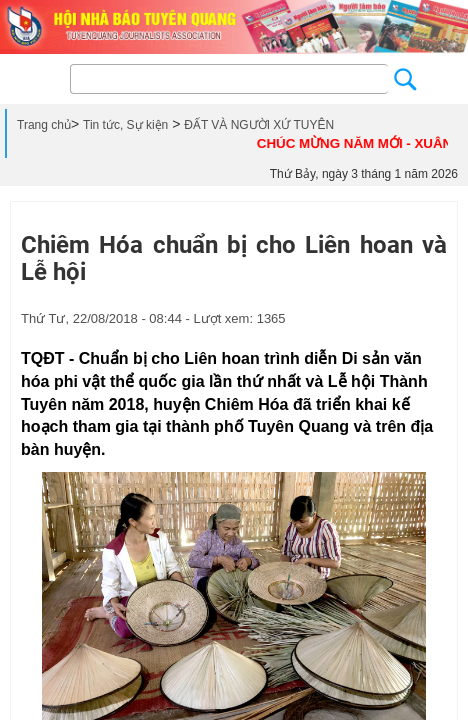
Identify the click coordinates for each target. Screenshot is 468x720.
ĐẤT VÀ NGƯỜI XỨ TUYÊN (259, 125)
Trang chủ (44, 125)
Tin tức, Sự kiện (125, 125)
